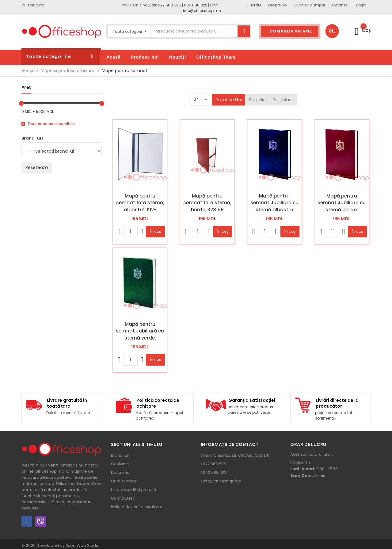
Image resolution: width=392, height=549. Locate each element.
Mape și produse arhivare (68, 71)
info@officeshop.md (202, 11)
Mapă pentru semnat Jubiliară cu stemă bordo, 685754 (342, 203)
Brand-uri (120, 455)
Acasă (28, 71)
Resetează (37, 167)
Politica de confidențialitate (137, 507)
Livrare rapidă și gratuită (133, 490)
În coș (155, 231)
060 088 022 (196, 5)
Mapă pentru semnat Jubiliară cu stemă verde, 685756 (140, 331)
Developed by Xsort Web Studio (68, 545)
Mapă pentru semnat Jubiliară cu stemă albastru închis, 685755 (274, 203)
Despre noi (121, 472)
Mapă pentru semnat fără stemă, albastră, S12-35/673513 (140, 203)
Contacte (120, 464)
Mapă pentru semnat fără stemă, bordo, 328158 (207, 203)
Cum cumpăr (124, 481)
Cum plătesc (123, 498)
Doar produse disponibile (48, 124)
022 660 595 (169, 5)
